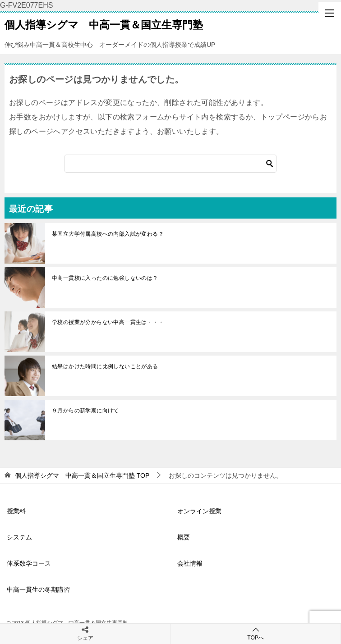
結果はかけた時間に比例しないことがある (105, 366)
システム (19, 537)
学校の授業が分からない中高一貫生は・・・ (108, 322)
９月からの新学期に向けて (85, 411)
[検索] (170, 164)
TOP (82, 475)
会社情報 (190, 563)
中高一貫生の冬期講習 (38, 589)
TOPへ (256, 633)
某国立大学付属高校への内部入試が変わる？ (108, 234)
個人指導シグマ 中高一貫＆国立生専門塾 (104, 24)
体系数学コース (29, 563)
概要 (184, 537)
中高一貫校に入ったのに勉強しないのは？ (105, 278)
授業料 (16, 511)
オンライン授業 (199, 511)
